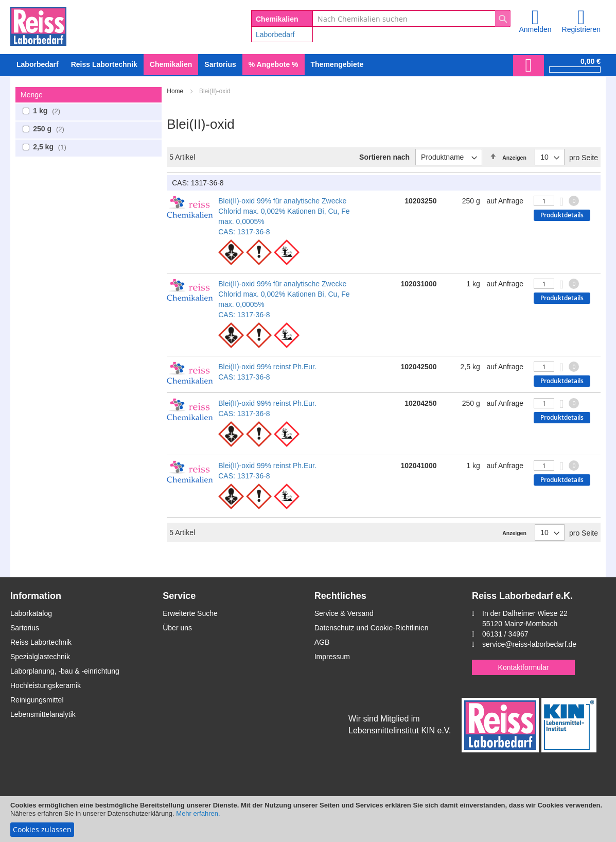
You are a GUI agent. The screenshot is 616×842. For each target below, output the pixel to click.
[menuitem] (38, 65)
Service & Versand (344, 613)
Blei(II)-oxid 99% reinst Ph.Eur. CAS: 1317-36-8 (267, 372)
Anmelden (535, 29)
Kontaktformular (524, 667)
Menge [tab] (32, 95)
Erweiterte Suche (190, 613)
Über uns (177, 628)
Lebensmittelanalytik (43, 714)
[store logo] (38, 25)
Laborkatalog (31, 613)
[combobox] (411, 19)
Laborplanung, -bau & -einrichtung (65, 671)
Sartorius (25, 628)
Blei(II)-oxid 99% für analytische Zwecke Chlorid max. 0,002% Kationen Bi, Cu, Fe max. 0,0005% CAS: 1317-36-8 (284, 216)
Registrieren (581, 29)
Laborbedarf (275, 35)
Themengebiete (337, 64)
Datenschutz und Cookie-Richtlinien (372, 628)
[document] (308, 819)
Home (176, 91)
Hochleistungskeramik (46, 685)
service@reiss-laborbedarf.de (529, 644)
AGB (322, 642)
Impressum (332, 657)
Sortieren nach (384, 157)
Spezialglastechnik (40, 657)
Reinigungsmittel (37, 700)
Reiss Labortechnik (41, 642)
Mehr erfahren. (198, 813)
